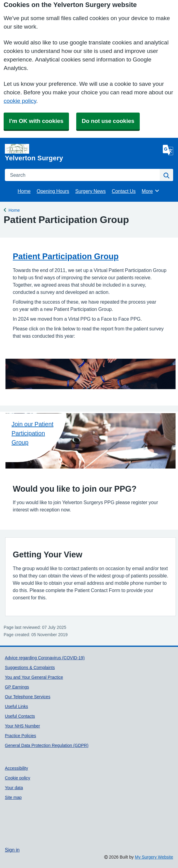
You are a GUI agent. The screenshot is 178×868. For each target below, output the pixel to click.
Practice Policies (21, 736)
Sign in (12, 850)
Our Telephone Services (28, 697)
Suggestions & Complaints (30, 668)
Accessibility (16, 768)
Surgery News (91, 191)
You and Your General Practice (34, 677)
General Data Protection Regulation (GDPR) (47, 745)
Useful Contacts (20, 716)
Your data (14, 788)
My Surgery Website (154, 857)
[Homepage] (83, 153)
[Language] (168, 150)
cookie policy (20, 101)
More (151, 191)
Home (24, 191)
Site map (13, 797)
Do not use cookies (108, 121)
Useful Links (16, 706)
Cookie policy (17, 778)
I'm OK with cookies (36, 121)
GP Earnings (17, 687)
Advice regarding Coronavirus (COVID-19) (45, 658)
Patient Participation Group (66, 256)
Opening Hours (53, 191)
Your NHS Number (22, 726)
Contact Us (124, 191)
